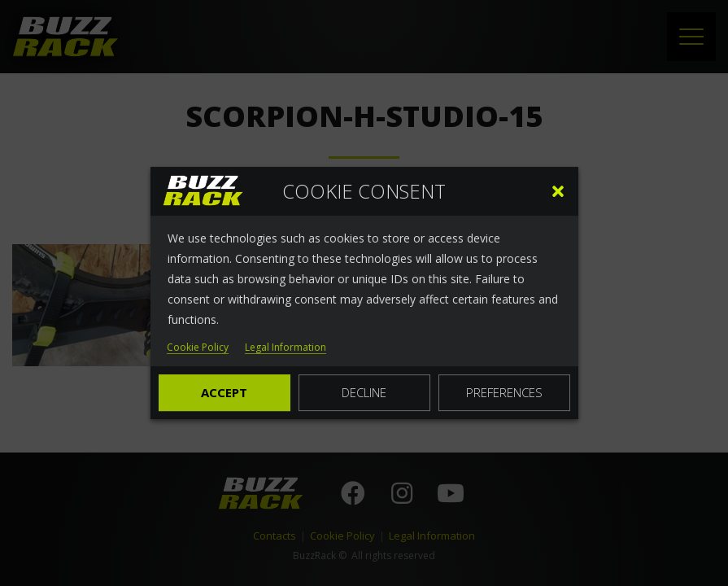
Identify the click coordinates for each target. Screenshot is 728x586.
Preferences (504, 392)
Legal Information (286, 348)
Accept (224, 392)
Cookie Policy (198, 348)
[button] (558, 191)
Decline (364, 392)
